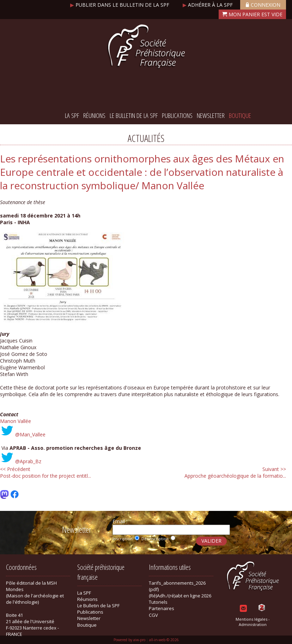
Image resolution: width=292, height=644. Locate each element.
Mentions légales (251, 619)
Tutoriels (158, 602)
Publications (177, 115)
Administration (253, 624)
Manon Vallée (16, 421)
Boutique (240, 115)
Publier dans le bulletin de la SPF (120, 5)
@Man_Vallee (30, 434)
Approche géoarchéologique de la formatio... (235, 472)
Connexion (263, 5)
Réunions (94, 115)
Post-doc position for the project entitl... (45, 472)
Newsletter (211, 115)
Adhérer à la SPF (208, 5)
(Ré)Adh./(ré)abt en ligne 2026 (180, 596)
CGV (153, 615)
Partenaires (162, 608)
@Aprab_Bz (28, 461)
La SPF (72, 115)
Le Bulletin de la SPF (134, 115)
